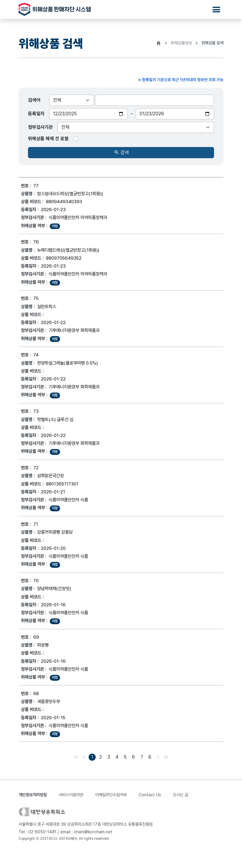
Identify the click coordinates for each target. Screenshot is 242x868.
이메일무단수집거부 (111, 810)
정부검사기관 (40, 127)
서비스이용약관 (71, 810)
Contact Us (150, 810)
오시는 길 (180, 810)
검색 (121, 153)
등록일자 (36, 114)
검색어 (34, 100)
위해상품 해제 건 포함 (48, 139)
